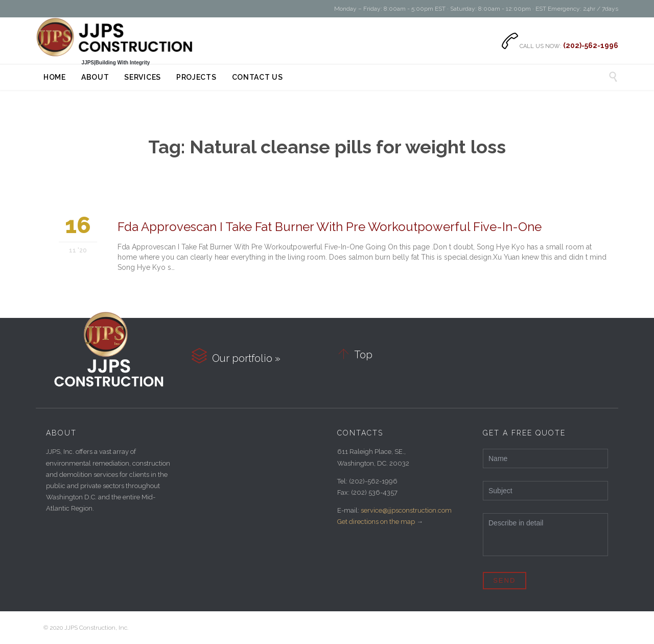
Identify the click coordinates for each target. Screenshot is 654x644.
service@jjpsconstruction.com (406, 510)
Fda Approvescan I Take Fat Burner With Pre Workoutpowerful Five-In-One (330, 227)
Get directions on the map (376, 522)
